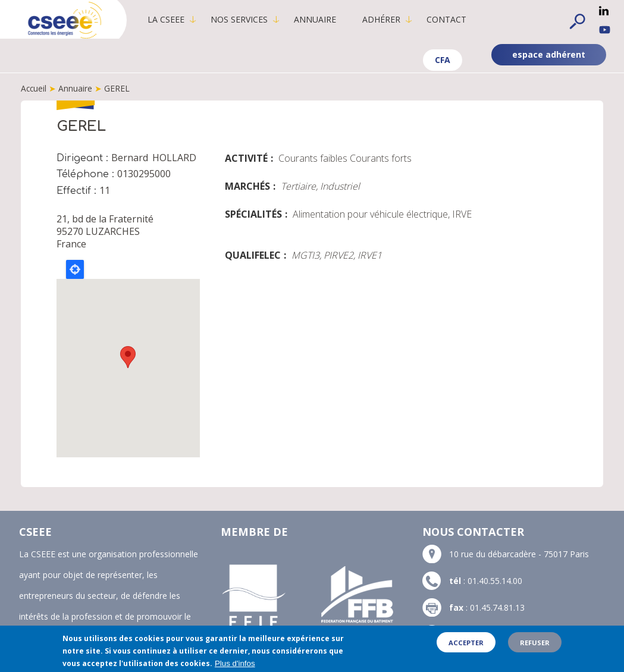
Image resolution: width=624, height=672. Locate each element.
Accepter (466, 643)
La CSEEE (170, 19)
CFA (443, 60)
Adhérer (385, 19)
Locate (75, 269)
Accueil (34, 88)
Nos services (243, 19)
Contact (450, 19)
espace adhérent (549, 54)
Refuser (535, 643)
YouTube (605, 30)
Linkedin (604, 11)
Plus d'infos (235, 663)
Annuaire (319, 19)
